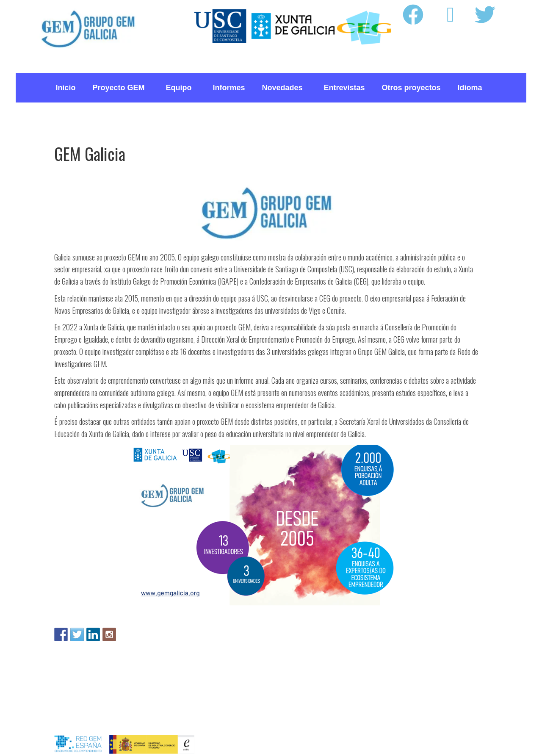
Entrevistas (344, 88)
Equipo (181, 88)
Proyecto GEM (120, 88)
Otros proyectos (411, 88)
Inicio (65, 88)
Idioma (472, 88)
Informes (229, 88)
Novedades (284, 88)
